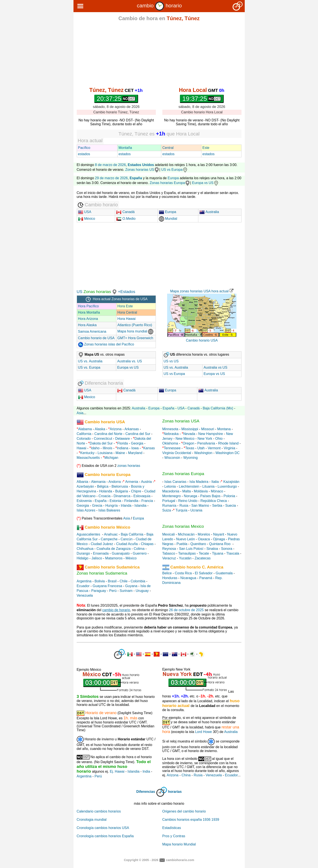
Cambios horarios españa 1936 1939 (191, 820)
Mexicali (169, 534)
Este (206, 148)
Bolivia (100, 581)
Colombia (138, 581)
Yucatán (185, 558)
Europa (173, 178)
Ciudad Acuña (127, 544)
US (80, 292)
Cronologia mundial (92, 820)
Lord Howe (203, 732)
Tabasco (169, 553)
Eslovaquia (142, 496)
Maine (120, 453)
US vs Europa (175, 170)
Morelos (204, 534)
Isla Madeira (199, 482)
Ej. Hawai (117, 771)
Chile (124, 581)
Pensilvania (206, 443)
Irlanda (126, 506)
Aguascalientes (89, 534)
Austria (146, 482)
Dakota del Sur (101, 443)
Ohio (219, 439)
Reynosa (169, 549)
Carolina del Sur (138, 434)
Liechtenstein (189, 486)
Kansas (149, 448)
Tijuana (218, 553)
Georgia (137, 443)
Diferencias (146, 792)
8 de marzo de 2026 (110, 165)
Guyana (131, 586)
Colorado (84, 439)
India (146, 771)
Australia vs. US (130, 361)
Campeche (109, 539)
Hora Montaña (89, 312)
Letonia (170, 486)
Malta (187, 491)
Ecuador (83, 586)
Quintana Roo (220, 544)
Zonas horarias (97, 292)
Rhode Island (228, 443)
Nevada (189, 434)
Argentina (84, 581)
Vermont (214, 448)
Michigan (111, 458)
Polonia (229, 496)
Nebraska (171, 434)
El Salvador (204, 573)
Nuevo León (186, 539)
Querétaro (198, 544)
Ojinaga (219, 539)
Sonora (227, 549)
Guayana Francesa (107, 586)
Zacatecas (203, 558)
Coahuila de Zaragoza (113, 549)
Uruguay (142, 591)
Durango (83, 553)
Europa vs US (205, 183)
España (168, 408)
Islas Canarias (175, 482)
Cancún (126, 539)
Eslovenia (84, 501)
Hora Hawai (127, 319)
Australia (209, 212)
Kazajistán (231, 482)
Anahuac (111, 534)
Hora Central (127, 312)
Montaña (125, 148)
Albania (82, 482)
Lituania (209, 486)
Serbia (217, 506)
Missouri (208, 429)
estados (84, 154)
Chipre (136, 491)
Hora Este (125, 306)
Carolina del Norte (108, 434)
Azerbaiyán (85, 486)
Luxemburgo (227, 486)
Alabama (85, 429)
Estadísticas (172, 828)
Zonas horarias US (140, 170)
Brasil (112, 581)
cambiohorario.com (180, 860)
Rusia (184, 506)
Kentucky (87, 453)
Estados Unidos (141, 165)
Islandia (140, 506)
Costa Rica (183, 573)
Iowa (135, 448)
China (186, 775)
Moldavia (201, 491)
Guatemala (224, 573)
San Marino (200, 506)
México (87, 219)
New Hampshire (211, 434)
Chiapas (147, 544)
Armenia (132, 482)
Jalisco (97, 558)
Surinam (126, 591)
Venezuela (85, 595)
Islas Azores (86, 510)
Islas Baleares (109, 510)
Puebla (182, 544)
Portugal (169, 501)
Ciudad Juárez (102, 544)
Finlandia (131, 501)
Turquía (181, 510)
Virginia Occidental (177, 453)
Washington (203, 453)
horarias (175, 792)
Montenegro (172, 496)
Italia (215, 482)
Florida (123, 443)
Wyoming (190, 458)
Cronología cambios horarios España (105, 836)
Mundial (168, 219)
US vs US (171, 361)
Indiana (123, 448)
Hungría (112, 506)
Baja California (132, 534)
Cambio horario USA (202, 340)
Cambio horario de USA (96, 338)
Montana (224, 429)
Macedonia (171, 491)
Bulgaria (121, 491)
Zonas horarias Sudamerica (102, 573)
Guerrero (140, 553)
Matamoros (114, 558)
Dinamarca (122, 496)
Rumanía (169, 506)
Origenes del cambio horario (184, 811)
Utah (201, 448)
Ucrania (196, 510)
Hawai (82, 448)
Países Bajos (210, 496)
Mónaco (217, 491)
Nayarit (219, 534)
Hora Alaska (87, 325)
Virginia (229, 448)
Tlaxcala (233, 553)
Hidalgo (83, 558)
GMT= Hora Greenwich (135, 338)
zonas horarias (129, 466)
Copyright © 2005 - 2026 (141, 860)
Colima (139, 549)
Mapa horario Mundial (179, 844)
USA (85, 212)
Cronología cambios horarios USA (103, 828)
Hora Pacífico (88, 306)
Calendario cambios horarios (99, 811)
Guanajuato (121, 553)
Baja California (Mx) (218, 408)
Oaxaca (204, 539)
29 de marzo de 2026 (111, 178)
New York (205, 439)
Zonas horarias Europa (167, 183)
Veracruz (169, 558)
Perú (113, 591)
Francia (147, 501)
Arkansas (132, 429)
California (84, 434)
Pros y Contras (174, 836)
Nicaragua (188, 578)
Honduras (170, 578)
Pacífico (84, 148)
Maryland (135, 453)
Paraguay (99, 591)
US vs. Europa (89, 367)
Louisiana (105, 453)
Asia (80, 413)
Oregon (188, 443)
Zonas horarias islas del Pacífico (106, 344)
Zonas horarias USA (181, 421)
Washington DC (227, 453)
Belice (167, 573)
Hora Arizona (88, 319)
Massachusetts (88, 458)
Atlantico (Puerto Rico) (135, 325)
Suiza (167, 510)
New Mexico (185, 439)
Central (168, 148)
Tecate (204, 553)
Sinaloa (212, 549)
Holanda (106, 491)
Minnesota (170, 429)
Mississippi (190, 429)
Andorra (115, 482)
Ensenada (101, 553)
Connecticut (103, 439)
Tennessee (172, 448)
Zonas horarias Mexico (183, 526)
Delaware (122, 439)
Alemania (98, 482)
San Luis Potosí (191, 549)
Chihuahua (85, 549)
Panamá (206, 578)
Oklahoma (170, 443)
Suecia (231, 506)
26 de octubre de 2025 (186, 610)
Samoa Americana (92, 331)
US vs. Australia (90, 361)
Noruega (190, 496)
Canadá (125, 212)
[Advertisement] (159, 55)
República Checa (214, 501)
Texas (190, 448)
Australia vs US (215, 367)
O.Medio (126, 219)
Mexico (87, 397)
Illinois (107, 448)
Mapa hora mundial (135, 331)
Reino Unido (188, 501)
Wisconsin (172, 458)
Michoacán (186, 534)
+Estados (127, 292)
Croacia (105, 496)
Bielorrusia (120, 486)
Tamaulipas (187, 553)
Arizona (116, 429)
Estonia (115, 501)
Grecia (97, 506)
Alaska (100, 429)
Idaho (95, 448)
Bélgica (103, 486)
